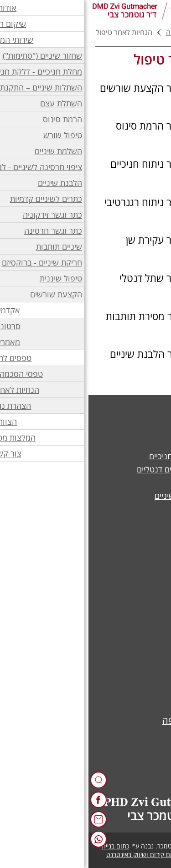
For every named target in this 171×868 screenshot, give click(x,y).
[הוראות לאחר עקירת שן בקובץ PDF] (85, 240)
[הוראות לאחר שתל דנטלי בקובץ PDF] (85, 278)
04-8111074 (124, 741)
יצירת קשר (139, 612)
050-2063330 (115, 762)
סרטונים (143, 677)
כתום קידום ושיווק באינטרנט (54, 855)
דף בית (145, 32)
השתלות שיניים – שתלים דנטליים (102, 469)
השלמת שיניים (133, 443)
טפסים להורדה (99, 32)
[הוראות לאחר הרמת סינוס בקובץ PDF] (85, 125)
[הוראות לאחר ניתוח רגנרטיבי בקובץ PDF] (85, 202)
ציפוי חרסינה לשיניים (122, 482)
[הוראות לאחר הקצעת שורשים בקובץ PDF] (85, 88)
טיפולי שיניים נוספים (123, 535)
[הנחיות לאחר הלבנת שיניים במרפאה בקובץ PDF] (85, 360)
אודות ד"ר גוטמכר (127, 586)
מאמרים (143, 690)
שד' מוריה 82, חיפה (110, 720)
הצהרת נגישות (132, 626)
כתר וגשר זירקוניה (127, 430)
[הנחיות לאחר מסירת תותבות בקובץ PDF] (85, 316)
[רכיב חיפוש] (10, 780)
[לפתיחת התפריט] (159, 11)
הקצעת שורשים (130, 522)
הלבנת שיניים (134, 509)
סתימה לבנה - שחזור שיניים (111, 496)
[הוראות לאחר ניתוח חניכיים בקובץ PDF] (85, 164)
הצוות (147, 599)
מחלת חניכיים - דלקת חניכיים (109, 456)
